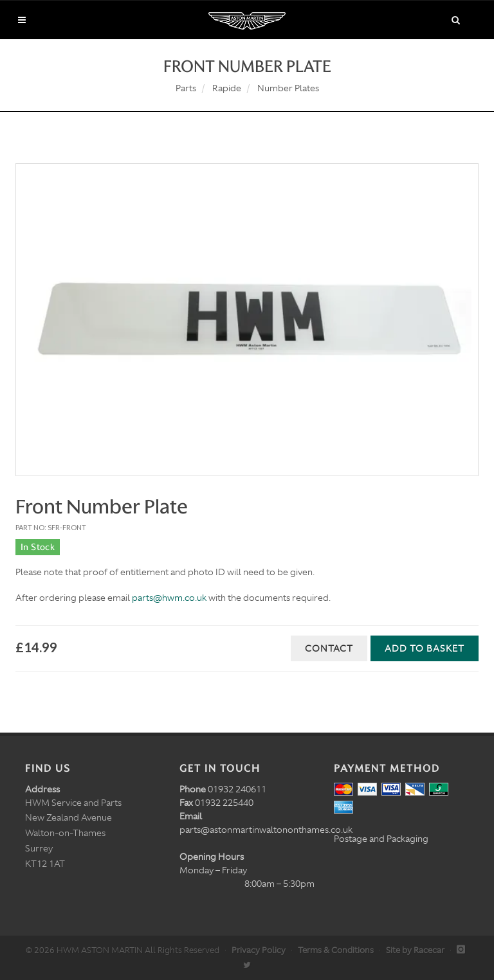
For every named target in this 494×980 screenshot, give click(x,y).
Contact (329, 648)
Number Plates (288, 88)
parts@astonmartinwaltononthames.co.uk (266, 830)
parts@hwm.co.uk (169, 598)
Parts (186, 88)
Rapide (227, 88)
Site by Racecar (415, 950)
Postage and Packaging (381, 839)
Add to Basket (425, 648)
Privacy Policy (259, 950)
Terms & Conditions (336, 950)
